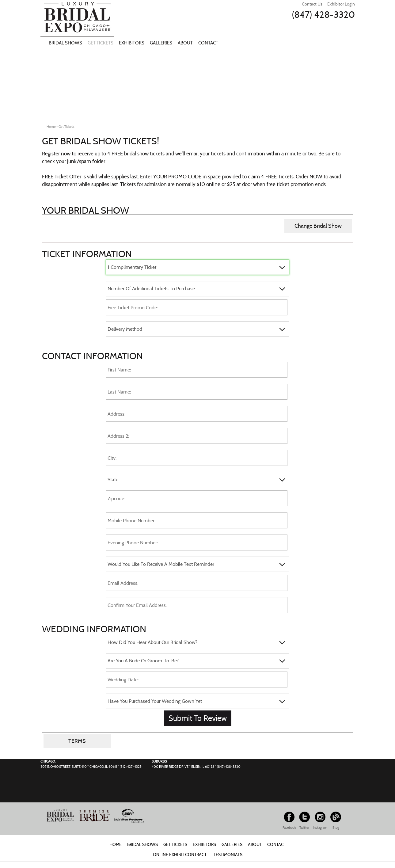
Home (116, 844)
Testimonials (228, 855)
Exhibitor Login (341, 4)
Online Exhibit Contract (180, 855)
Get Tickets (101, 43)
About (185, 43)
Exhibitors (132, 43)
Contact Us (312, 4)
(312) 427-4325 (131, 767)
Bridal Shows (65, 43)
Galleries (161, 43)
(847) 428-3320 (323, 15)
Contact (208, 43)
